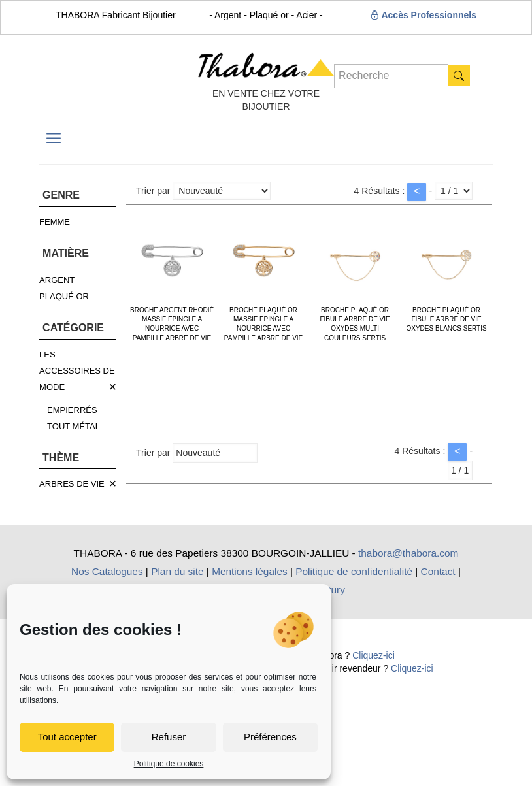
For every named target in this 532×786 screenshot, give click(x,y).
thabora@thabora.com (408, 553)
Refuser (169, 737)
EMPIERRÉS (72, 410)
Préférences (270, 737)
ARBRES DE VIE (72, 484)
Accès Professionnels (423, 15)
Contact (438, 571)
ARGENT (57, 280)
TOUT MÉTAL (74, 426)
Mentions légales (250, 571)
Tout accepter (67, 737)
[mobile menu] (54, 139)
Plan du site (177, 571)
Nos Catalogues (107, 571)
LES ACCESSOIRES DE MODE (77, 371)
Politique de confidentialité (354, 571)
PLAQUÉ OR (64, 296)
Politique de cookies (169, 764)
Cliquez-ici (374, 655)
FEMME (55, 222)
